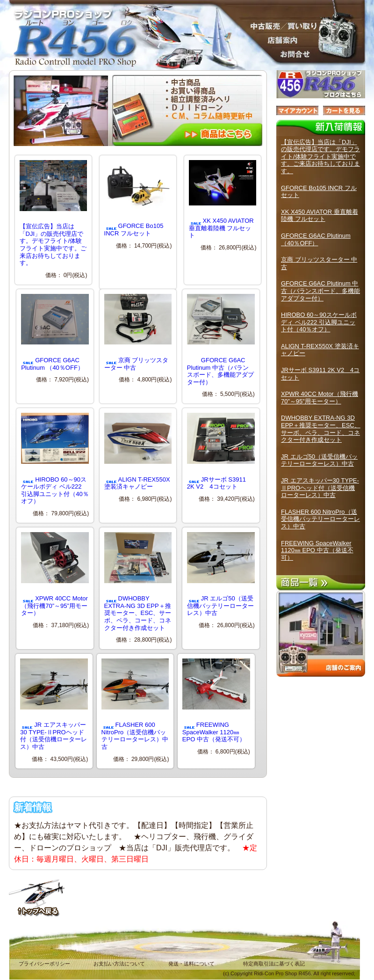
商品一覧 (321, 583)
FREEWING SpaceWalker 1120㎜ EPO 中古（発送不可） (216, 701)
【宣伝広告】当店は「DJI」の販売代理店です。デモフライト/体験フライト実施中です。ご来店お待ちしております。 (320, 157)
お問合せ (280, 54)
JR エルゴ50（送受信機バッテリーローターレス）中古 (221, 574)
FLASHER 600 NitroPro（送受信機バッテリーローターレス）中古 (135, 704)
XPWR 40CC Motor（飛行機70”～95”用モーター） (55, 574)
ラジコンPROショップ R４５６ (70, 28)
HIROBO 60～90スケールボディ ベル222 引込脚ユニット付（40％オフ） (55, 459)
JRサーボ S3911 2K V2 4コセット (221, 451)
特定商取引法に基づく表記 (274, 964)
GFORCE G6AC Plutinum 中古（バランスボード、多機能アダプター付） (221, 340)
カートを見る (344, 110)
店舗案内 (280, 40)
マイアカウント (297, 110)
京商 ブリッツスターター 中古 (138, 333)
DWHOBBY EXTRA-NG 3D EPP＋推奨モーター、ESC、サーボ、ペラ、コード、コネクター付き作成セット (138, 582)
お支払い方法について (119, 964)
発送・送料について (191, 964)
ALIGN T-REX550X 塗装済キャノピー (138, 451)
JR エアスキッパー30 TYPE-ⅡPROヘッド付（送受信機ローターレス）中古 (54, 704)
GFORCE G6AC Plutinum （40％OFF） (55, 333)
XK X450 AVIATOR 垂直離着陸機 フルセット (223, 199)
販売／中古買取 (280, 26)
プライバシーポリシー (44, 964)
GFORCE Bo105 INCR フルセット (138, 198)
